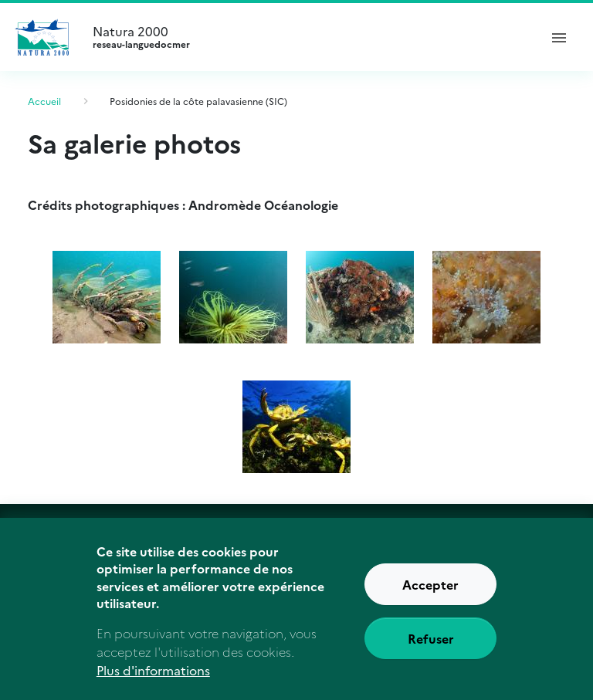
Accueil (44, 101)
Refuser (431, 646)
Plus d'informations (153, 678)
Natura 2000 (309, 37)
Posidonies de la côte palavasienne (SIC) (198, 101)
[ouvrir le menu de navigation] (559, 37)
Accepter (430, 592)
